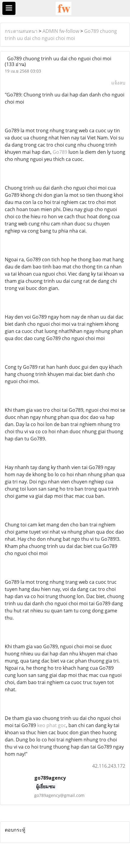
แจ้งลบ (118, 83)
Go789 (60, 152)
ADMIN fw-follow (61, 31)
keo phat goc (52, 725)
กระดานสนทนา (21, 31)
